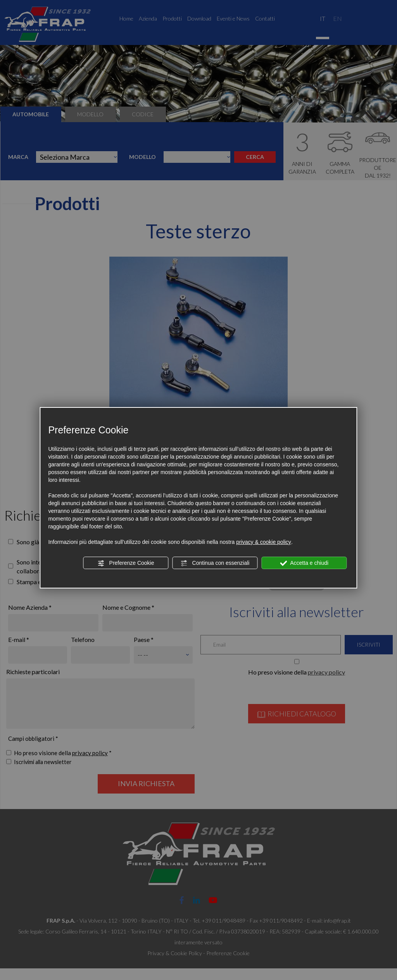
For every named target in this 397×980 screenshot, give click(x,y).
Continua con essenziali (215, 563)
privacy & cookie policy (264, 542)
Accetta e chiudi (304, 563)
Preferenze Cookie (126, 563)
